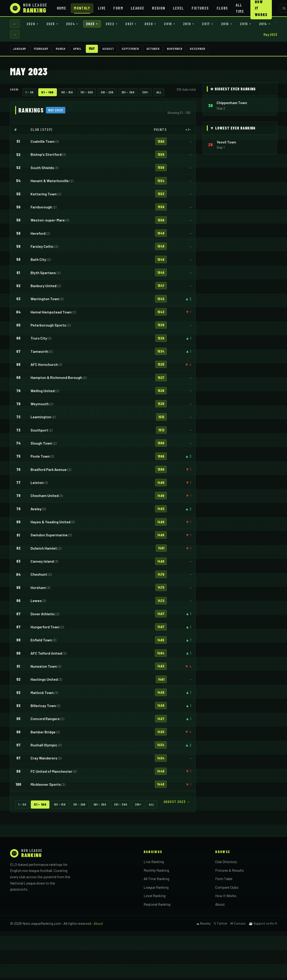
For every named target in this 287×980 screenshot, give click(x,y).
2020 (159, 24)
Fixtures (200, 8)
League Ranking (156, 889)
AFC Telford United (46, 655)
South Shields (42, 169)
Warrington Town (45, 301)
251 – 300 (128, 94)
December (213, 50)
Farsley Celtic (42, 248)
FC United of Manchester (51, 773)
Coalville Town (43, 143)
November (188, 50)
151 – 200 (87, 94)
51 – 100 (47, 94)
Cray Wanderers (44, 760)
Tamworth (39, 353)
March (65, 50)
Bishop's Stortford (46, 156)
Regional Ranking (157, 906)
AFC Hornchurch (44, 366)
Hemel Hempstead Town (51, 314)
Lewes (36, 602)
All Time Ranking (156, 880)
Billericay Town (43, 707)
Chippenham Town (232, 105)
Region (159, 8)
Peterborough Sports (48, 327)
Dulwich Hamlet (44, 550)
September (140, 50)
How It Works (226, 897)
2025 (55, 24)
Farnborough (41, 209)
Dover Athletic (43, 616)
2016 (239, 24)
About (220, 906)
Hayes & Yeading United (50, 524)
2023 (97, 24)
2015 (259, 24)
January (20, 50)
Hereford (38, 235)
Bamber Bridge (43, 734)
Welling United (43, 393)
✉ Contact (238, 925)
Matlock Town (42, 694)
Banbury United (43, 288)
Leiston (37, 484)
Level (178, 8)
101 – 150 (67, 94)
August (116, 50)
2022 (118, 24)
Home (62, 8)
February (43, 50)
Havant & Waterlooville (50, 182)
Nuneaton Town (44, 668)
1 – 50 (30, 94)
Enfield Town (41, 642)
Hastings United (44, 681)
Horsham (38, 589)
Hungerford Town (45, 629)
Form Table (224, 880)
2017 (219, 24)
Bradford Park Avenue (49, 471)
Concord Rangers (45, 720)
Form (118, 8)
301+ (145, 94)
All (159, 94)
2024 (76, 24)
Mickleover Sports (46, 786)
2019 (179, 24)
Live (102, 8)
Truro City (39, 340)
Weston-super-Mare (48, 222)
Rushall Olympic (44, 747)
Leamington (41, 419)
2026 (34, 24)
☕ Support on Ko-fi (263, 925)
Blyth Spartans (43, 274)
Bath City (38, 261)
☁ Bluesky (203, 925)
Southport (39, 432)
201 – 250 (107, 94)
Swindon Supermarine (49, 537)
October (165, 50)
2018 (199, 24)
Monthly (82, 8)
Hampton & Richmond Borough (56, 379)
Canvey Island (42, 563)
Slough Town (41, 445)
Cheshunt (39, 576)
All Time (240, 8)
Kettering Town (44, 196)
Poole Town (40, 458)
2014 (19, 35)
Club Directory (226, 863)
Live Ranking (154, 863)
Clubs (222, 8)
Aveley (36, 511)
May (99, 50)
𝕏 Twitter (220, 925)
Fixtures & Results (230, 872)
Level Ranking (155, 897)
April (83, 50)
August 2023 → (177, 803)
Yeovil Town (226, 144)
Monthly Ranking (156, 872)
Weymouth (40, 406)
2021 (138, 24)
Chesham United (45, 497)
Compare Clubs (227, 889)
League (138, 8)
